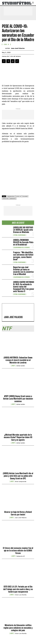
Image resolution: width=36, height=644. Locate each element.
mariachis (6, 199)
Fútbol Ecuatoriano (20, 235)
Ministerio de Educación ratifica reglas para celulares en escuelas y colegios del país (18, 628)
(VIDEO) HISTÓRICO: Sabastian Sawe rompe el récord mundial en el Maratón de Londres (18, 360)
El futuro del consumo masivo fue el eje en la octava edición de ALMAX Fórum (18, 551)
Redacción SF (21, 556)
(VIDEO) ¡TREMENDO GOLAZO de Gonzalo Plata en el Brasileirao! (23, 242)
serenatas (13, 199)
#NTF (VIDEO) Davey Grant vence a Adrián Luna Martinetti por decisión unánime (18, 399)
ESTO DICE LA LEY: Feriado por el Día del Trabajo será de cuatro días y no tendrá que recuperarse (18, 589)
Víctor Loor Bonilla (21, 595)
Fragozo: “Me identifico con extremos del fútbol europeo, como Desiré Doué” (23, 256)
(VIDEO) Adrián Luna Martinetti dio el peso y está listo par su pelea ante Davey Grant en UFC (18, 476)
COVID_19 (6, 44)
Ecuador (25, 196)
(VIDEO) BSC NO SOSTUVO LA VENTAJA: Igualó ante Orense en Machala (23, 230)
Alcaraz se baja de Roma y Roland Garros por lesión (18, 513)
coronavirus (11, 196)
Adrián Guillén (21, 366)
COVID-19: (19, 196)
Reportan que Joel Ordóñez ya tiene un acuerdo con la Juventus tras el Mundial (23, 271)
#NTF (13, 366)
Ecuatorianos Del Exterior (22, 248)
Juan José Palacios (18, 48)
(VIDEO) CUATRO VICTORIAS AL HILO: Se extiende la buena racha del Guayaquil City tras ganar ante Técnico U (24, 287)
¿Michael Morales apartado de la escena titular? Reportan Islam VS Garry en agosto (18, 437)
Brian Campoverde (21, 482)
